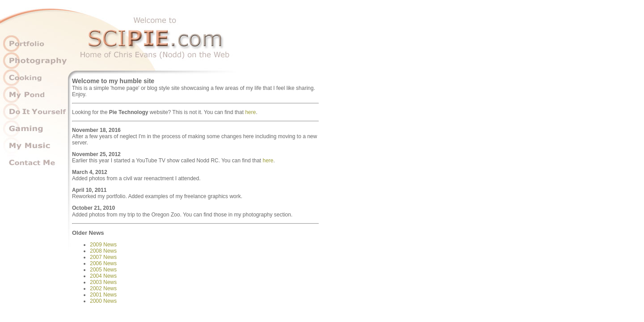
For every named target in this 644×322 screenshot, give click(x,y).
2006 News (103, 263)
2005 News (103, 270)
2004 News (103, 276)
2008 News (103, 251)
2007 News (103, 257)
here (250, 112)
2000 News (103, 301)
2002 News (103, 288)
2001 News (103, 295)
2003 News (103, 282)
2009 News (103, 245)
